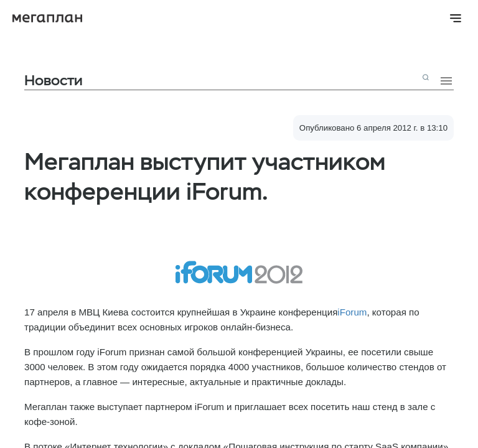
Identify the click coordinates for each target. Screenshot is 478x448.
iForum (352, 312)
